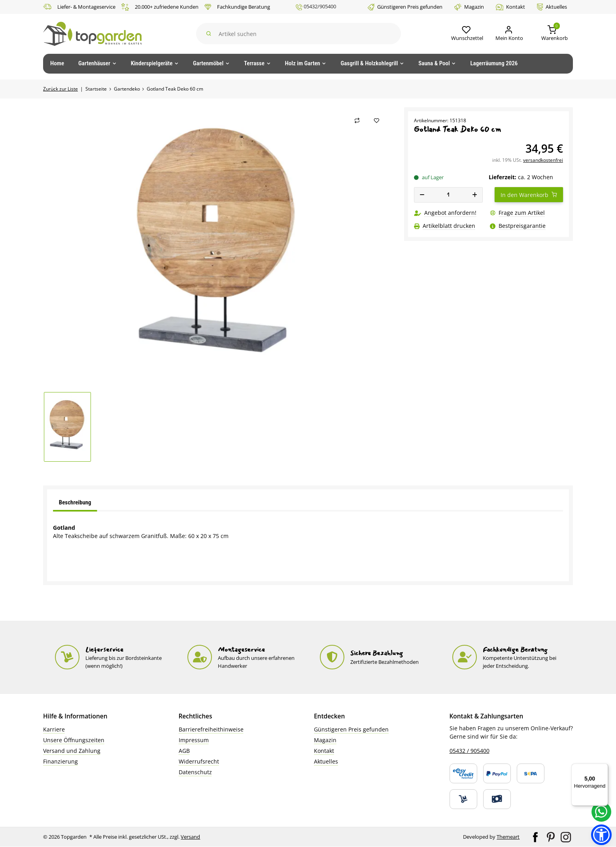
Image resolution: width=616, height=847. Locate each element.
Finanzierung (60, 761)
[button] (465, 34)
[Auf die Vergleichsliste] (357, 121)
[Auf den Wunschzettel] (376, 121)
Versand (191, 837)
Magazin (469, 7)
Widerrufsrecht (199, 761)
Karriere (54, 729)
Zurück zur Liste (60, 89)
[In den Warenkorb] (529, 195)
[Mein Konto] (508, 34)
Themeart (508, 837)
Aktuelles (552, 7)
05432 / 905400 (470, 751)
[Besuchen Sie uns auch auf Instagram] (566, 837)
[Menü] (603, 768)
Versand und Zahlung (72, 751)
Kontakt (510, 7)
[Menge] (449, 195)
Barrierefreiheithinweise (211, 729)
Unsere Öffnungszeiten (74, 740)
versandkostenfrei (543, 160)
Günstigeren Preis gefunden (405, 7)
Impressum (194, 740)
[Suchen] (298, 34)
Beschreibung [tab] (75, 502)
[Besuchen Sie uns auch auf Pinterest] (551, 837)
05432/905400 (316, 7)
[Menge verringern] (422, 195)
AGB (184, 751)
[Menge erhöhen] (474, 195)
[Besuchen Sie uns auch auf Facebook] (536, 837)
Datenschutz (195, 772)
